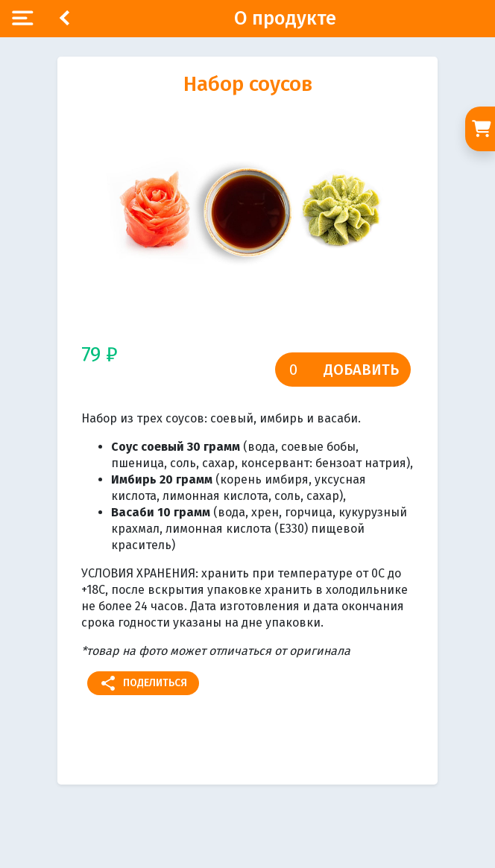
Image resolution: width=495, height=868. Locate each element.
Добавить (361, 370)
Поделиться (143, 683)
